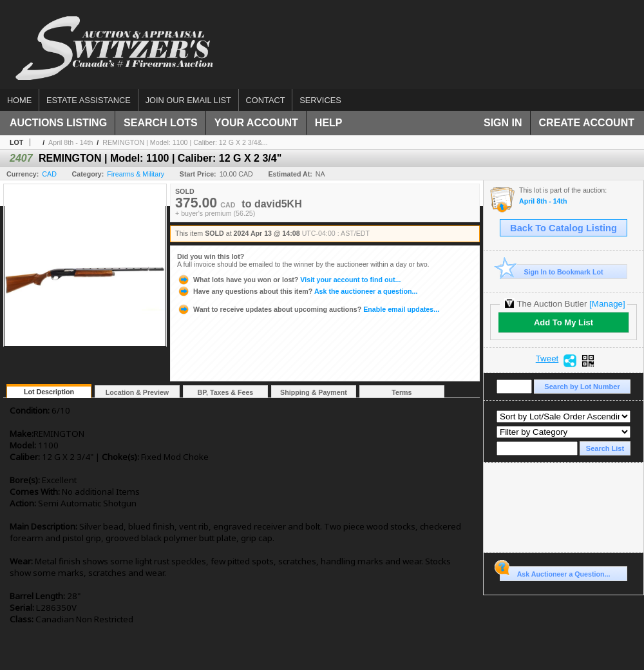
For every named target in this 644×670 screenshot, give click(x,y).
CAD (49, 174)
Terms (402, 392)
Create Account (587, 123)
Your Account (256, 123)
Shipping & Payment (314, 392)
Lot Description (49, 392)
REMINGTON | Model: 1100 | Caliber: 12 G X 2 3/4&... (185, 142)
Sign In (503, 123)
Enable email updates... (308, 309)
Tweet (547, 359)
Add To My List (563, 322)
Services (320, 100)
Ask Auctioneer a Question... (555, 572)
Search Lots (161, 123)
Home (19, 100)
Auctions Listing (58, 123)
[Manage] (607, 304)
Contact (266, 100)
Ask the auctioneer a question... (297, 291)
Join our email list (188, 100)
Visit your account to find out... (289, 280)
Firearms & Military (136, 174)
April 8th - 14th (71, 142)
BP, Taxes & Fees (226, 392)
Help (329, 123)
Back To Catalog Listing (563, 228)
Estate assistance (89, 100)
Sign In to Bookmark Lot (552, 272)
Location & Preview (137, 392)
